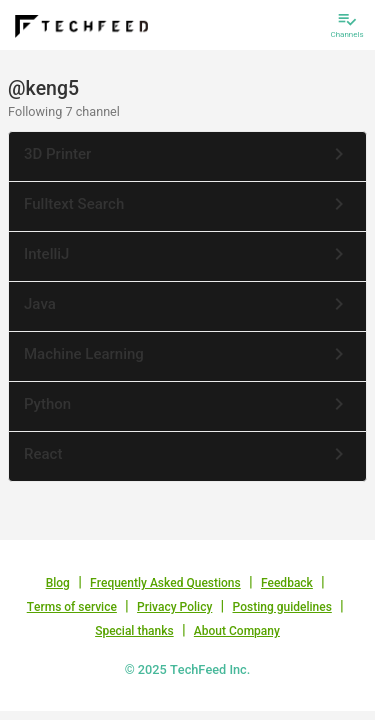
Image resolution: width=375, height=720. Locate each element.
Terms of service (72, 607)
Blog (58, 583)
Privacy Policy (174, 607)
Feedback (287, 583)
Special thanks (134, 631)
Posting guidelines (282, 607)
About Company (237, 631)
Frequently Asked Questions (165, 583)
